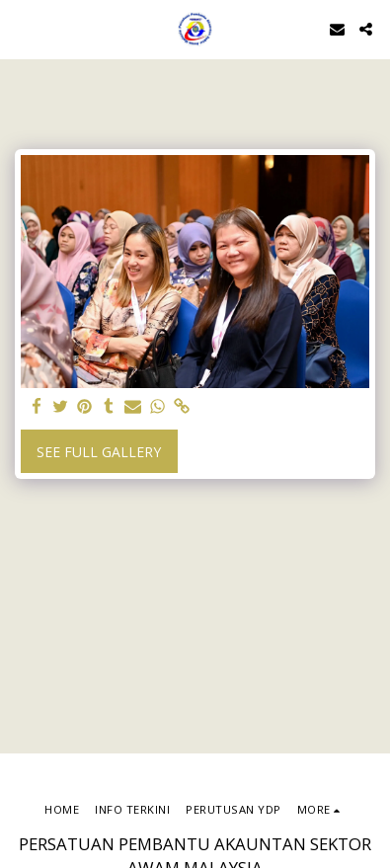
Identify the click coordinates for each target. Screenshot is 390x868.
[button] (22, 28)
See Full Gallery (99, 452)
